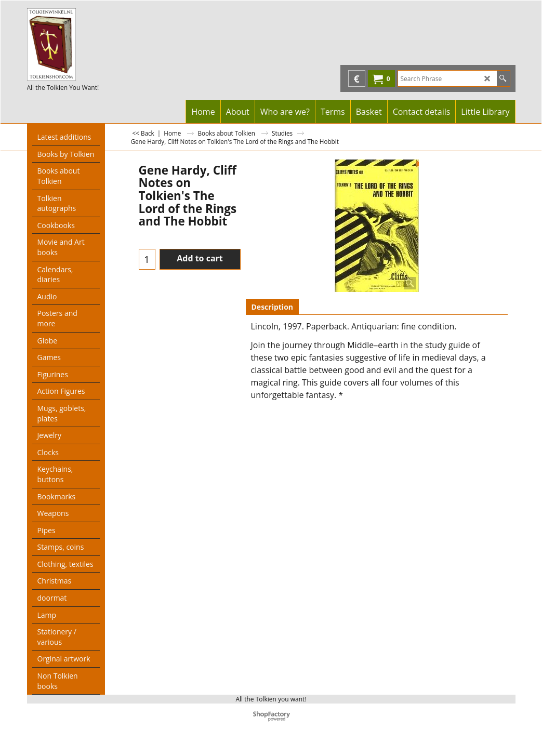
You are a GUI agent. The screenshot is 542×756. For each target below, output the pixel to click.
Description (273, 307)
